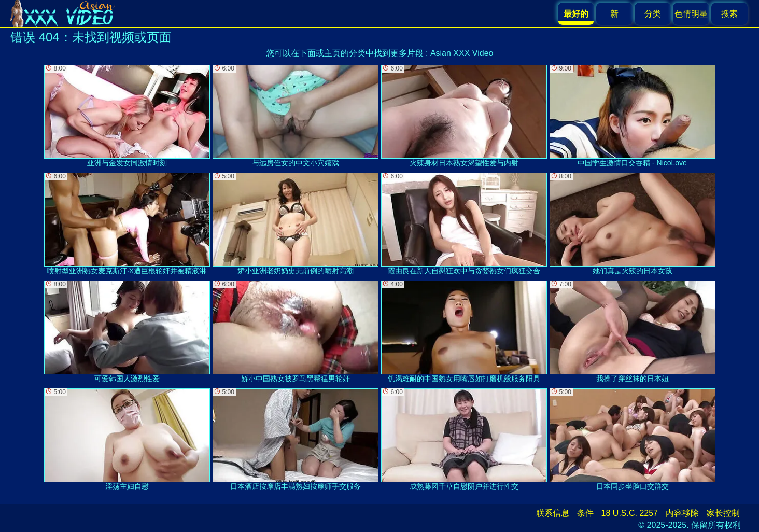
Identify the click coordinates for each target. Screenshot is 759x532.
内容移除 (682, 513)
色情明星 (691, 14)
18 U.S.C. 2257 (630, 513)
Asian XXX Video (462, 53)
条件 (585, 513)
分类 (653, 14)
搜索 (729, 14)
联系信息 (553, 513)
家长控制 (723, 513)
